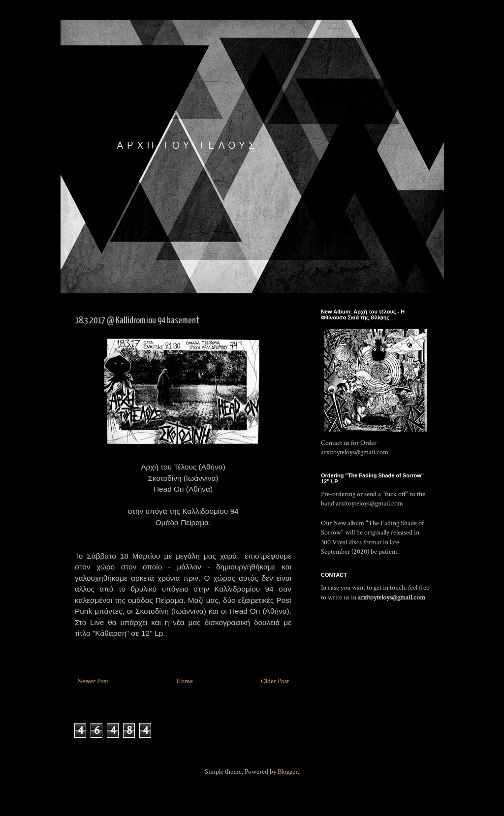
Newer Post (93, 681)
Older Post (275, 681)
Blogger (288, 772)
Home (185, 681)
